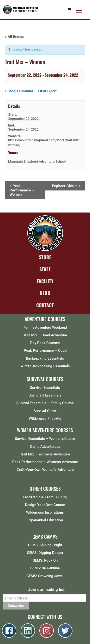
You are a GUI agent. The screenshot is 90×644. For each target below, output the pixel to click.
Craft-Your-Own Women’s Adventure (45, 470)
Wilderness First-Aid (45, 419)
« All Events (14, 37)
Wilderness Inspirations (45, 512)
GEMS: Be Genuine (45, 568)
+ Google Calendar (19, 91)
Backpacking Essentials (45, 358)
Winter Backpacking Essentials (45, 366)
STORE (45, 257)
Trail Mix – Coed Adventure (45, 335)
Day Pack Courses (45, 343)
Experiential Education (45, 520)
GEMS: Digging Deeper (45, 553)
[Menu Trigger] (79, 10)
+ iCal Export (47, 91)
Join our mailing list (46, 589)
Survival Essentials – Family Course (45, 403)
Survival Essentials (45, 388)
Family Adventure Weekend (45, 328)
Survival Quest (45, 411)
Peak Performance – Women (22, 190)
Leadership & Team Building (45, 497)
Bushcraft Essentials (45, 395)
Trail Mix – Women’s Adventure (45, 454)
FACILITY (45, 281)
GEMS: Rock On (45, 560)
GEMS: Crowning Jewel (45, 576)
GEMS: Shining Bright (45, 545)
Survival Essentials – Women (38, 439)
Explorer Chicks (66, 186)
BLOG (45, 293)
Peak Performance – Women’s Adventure (45, 462)
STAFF (45, 269)
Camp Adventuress (45, 447)
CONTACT (45, 305)
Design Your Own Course (45, 505)
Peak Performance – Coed (45, 351)
